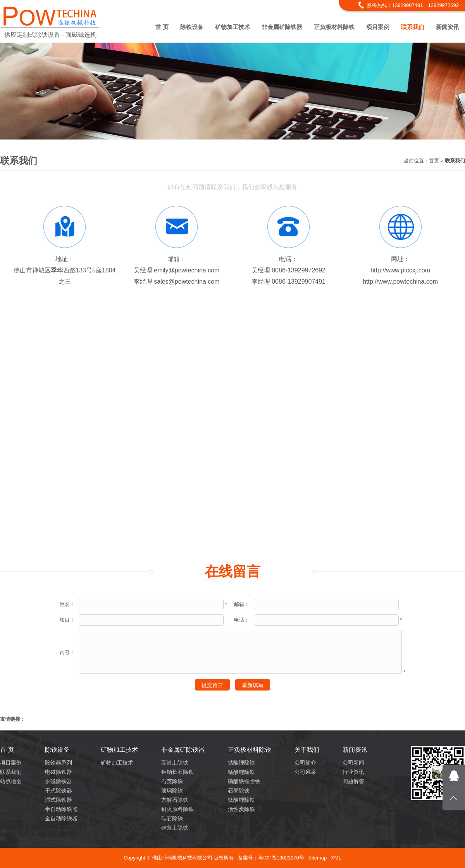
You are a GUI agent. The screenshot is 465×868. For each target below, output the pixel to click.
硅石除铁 (172, 818)
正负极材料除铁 (334, 27)
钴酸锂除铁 (241, 763)
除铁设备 (192, 27)
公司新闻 (353, 763)
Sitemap (317, 858)
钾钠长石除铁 (177, 772)
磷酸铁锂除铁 (244, 781)
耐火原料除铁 (177, 809)
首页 (434, 161)
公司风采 (305, 772)
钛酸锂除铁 (241, 800)
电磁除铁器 (59, 772)
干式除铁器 (59, 790)
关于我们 (307, 750)
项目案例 (378, 27)
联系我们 (413, 27)
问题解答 (353, 781)
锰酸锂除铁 (241, 772)
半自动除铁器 (61, 809)
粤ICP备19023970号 (281, 858)
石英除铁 (172, 781)
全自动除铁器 (61, 818)
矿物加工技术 (232, 27)
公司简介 (305, 763)
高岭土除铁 (175, 763)
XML (336, 858)
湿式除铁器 (59, 800)
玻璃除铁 (172, 790)
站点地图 (11, 781)
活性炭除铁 (241, 809)
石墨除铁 (239, 790)
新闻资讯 (448, 27)
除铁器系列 (59, 763)
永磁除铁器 (59, 781)
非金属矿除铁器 (282, 27)
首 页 (162, 27)
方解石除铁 (175, 800)
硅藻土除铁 (175, 828)
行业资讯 (353, 772)
